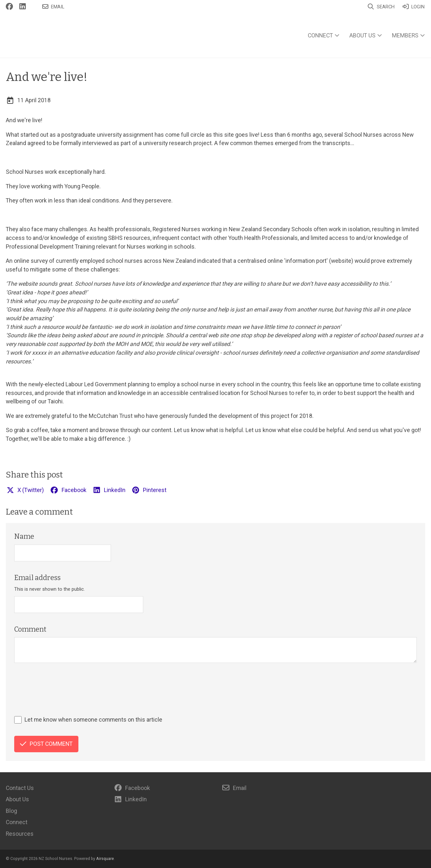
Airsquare (105, 859)
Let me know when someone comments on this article (93, 720)
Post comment (46, 744)
